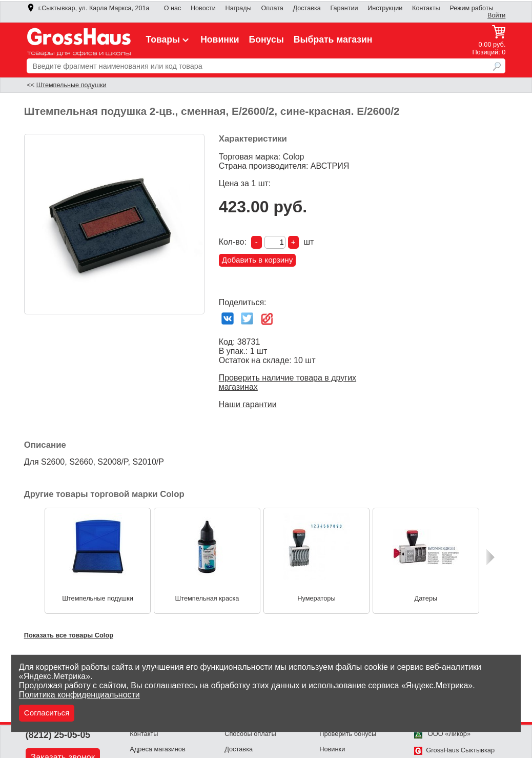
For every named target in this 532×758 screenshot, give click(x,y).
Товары (169, 39)
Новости (203, 8)
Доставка (307, 8)
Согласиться (47, 713)
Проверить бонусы (348, 734)
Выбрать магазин (333, 39)
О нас (173, 8)
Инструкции (385, 8)
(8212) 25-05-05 (58, 735)
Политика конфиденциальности (79, 695)
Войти (496, 15)
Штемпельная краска (207, 598)
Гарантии (344, 8)
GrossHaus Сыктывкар (454, 750)
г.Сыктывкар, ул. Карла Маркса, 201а (88, 8)
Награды (239, 8)
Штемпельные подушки (71, 85)
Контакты (426, 8)
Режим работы (471, 8)
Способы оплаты (250, 734)
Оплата (272, 8)
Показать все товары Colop (69, 635)
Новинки (220, 39)
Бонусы (267, 39)
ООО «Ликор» (442, 734)
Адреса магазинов (158, 749)
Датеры (426, 598)
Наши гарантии (248, 404)
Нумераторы (316, 598)
